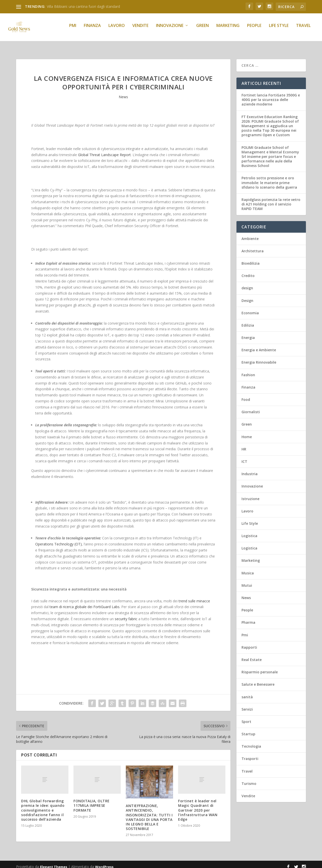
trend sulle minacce (194, 596)
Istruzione (250, 494)
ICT (244, 457)
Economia (250, 308)
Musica (248, 568)
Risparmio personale (260, 667)
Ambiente (250, 234)
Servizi (247, 705)
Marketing (228, 29)
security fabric (126, 614)
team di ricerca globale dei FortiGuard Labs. (85, 602)
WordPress (104, 862)
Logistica (249, 531)
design (247, 283)
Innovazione (170, 29)
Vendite (140, 29)
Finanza (92, 29)
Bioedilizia (251, 259)
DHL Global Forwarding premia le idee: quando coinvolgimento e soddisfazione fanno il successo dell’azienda (43, 806)
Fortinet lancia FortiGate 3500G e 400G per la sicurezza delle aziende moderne (271, 95)
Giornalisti (251, 407)
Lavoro (117, 29)
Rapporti (249, 643)
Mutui (247, 581)
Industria (250, 469)
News (123, 92)
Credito (248, 271)
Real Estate (252, 655)
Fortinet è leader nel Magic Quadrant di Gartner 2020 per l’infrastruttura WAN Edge (198, 806)
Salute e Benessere (258, 680)
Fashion (248, 370)
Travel (303, 29)
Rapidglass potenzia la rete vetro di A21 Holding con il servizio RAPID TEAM (271, 200)
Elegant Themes (54, 862)
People (254, 29)
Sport (246, 717)
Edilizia (248, 321)
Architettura (253, 246)
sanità (247, 692)
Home (247, 432)
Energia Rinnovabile (259, 358)
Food (246, 395)
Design (247, 296)
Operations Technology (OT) (58, 540)
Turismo (249, 779)
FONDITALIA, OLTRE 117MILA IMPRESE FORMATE (92, 801)
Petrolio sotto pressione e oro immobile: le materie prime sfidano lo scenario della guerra (269, 178)
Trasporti (250, 754)
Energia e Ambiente (259, 345)
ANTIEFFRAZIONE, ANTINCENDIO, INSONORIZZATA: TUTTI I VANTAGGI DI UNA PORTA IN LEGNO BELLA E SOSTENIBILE (149, 813)
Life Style (279, 29)
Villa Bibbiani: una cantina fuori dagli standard (83, 6)
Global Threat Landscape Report (104, 150)
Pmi (73, 29)
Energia (248, 333)
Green (203, 29)
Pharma (248, 618)
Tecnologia (251, 742)
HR (244, 445)
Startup (248, 729)
